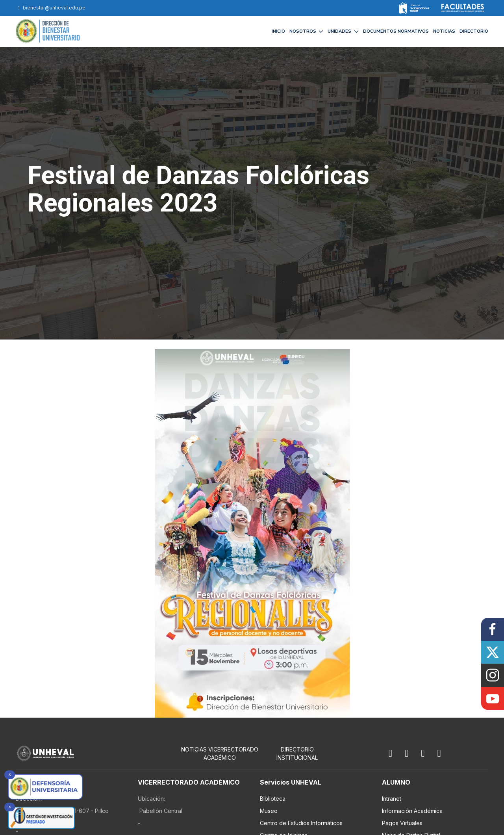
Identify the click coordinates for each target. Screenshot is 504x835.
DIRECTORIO (474, 31)
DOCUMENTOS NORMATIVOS (396, 31)
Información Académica (412, 811)
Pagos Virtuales (402, 823)
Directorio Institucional (297, 753)
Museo (269, 811)
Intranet (392, 799)
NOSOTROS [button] (307, 31)
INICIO (278, 31)
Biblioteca (273, 799)
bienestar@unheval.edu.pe (51, 8)
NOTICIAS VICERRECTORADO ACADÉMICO (220, 753)
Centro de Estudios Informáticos (301, 823)
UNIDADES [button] (343, 31)
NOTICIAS (444, 31)
